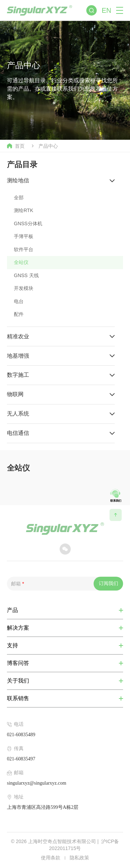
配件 (19, 314)
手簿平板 (24, 236)
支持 (12, 646)
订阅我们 (109, 583)
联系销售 (18, 698)
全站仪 (21, 262)
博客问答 (18, 663)
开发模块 (24, 288)
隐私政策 (79, 858)
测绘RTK (24, 210)
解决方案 (18, 628)
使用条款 (51, 858)
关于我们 (18, 681)
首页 (16, 146)
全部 (19, 198)
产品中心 (48, 146)
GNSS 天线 (26, 275)
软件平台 (24, 249)
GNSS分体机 (28, 223)
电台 (19, 301)
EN (106, 10)
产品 (12, 610)
